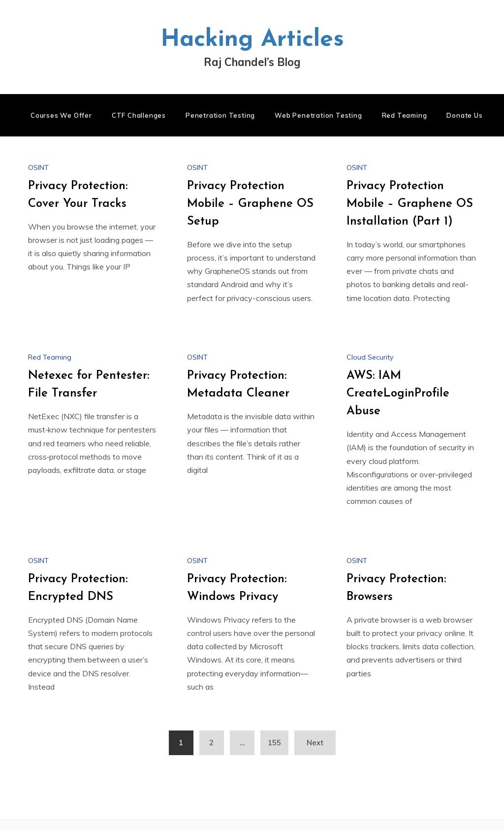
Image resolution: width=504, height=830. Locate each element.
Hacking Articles (252, 40)
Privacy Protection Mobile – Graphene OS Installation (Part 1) (410, 204)
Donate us (464, 115)
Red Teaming (405, 115)
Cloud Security (370, 357)
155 (274, 743)
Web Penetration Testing (318, 115)
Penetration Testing (220, 115)
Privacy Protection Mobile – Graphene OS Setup (250, 204)
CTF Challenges (139, 115)
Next (315, 743)
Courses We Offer (61, 115)
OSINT (38, 167)
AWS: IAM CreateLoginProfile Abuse (398, 394)
